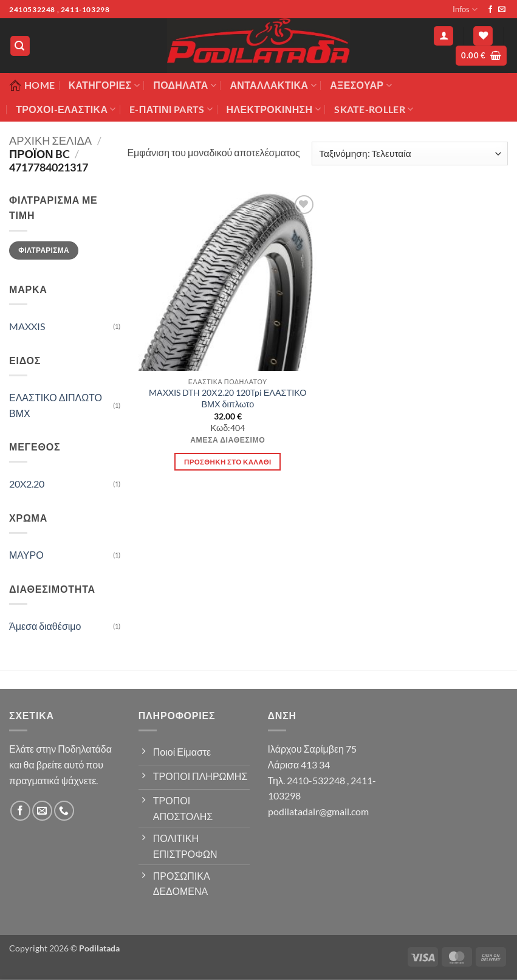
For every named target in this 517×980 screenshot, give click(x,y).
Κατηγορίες (104, 85)
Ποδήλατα (185, 85)
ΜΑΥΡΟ (26, 555)
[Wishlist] (483, 36)
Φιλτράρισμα (44, 250)
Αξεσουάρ (361, 85)
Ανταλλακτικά (273, 85)
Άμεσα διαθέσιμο (45, 626)
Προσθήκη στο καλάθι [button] (228, 462)
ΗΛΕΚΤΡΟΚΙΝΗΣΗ (274, 109)
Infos (465, 9)
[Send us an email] (502, 10)
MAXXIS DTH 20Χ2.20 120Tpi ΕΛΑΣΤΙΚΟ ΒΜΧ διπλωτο (228, 398)
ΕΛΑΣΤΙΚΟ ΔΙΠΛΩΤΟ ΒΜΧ (56, 405)
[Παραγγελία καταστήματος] (410, 154)
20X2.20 (27, 484)
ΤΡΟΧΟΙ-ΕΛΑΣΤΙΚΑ (66, 109)
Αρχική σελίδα (50, 140)
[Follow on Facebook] (490, 10)
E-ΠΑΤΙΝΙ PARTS (171, 109)
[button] (20, 46)
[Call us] (64, 811)
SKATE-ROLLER (374, 109)
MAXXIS (27, 326)
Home (32, 85)
